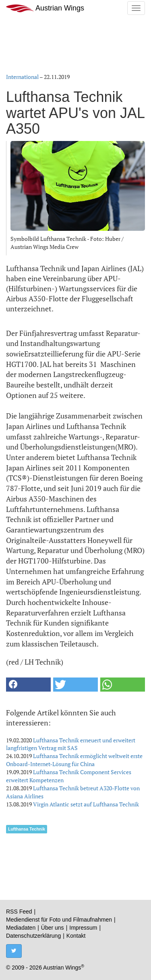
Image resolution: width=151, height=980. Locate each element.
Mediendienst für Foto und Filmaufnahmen (59, 920)
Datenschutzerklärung (33, 936)
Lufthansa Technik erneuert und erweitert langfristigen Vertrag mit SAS (71, 744)
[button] (28, 685)
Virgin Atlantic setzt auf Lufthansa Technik (86, 804)
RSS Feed (19, 912)
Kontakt (76, 936)
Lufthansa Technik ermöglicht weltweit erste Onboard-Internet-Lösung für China (74, 760)
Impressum (83, 928)
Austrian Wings (45, 8)
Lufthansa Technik (27, 829)
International (22, 77)
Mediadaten (21, 928)
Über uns (53, 928)
